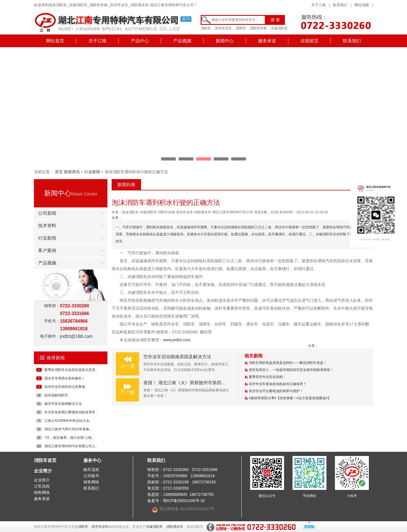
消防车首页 (45, 460)
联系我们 (340, 5)
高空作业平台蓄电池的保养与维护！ (276, 391)
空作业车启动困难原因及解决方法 (177, 357)
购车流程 (91, 470)
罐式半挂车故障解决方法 (63, 404)
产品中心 (140, 41)
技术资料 (47, 226)
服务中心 (92, 460)
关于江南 (319, 5)
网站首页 (55, 41)
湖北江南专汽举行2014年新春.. (68, 429)
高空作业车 (223, 28)
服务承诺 (267, 41)
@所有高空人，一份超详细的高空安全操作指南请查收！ (291, 370)
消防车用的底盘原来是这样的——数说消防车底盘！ (288, 363)
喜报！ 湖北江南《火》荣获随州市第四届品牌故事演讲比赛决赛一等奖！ (216, 383)
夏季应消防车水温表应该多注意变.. (71, 370)
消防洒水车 (175, 527)
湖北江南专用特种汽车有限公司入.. (71, 446)
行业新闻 (92, 172)
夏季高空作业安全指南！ (267, 377)
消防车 (206, 28)
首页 (59, 172)
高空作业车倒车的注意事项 (65, 387)
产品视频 (182, 41)
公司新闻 (47, 213)
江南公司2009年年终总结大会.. (68, 421)
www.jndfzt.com (177, 340)
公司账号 (91, 476)
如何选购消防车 (56, 395)
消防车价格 (258, 28)
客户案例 (47, 250)
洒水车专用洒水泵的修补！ (65, 378)
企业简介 (43, 471)
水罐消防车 (279, 28)
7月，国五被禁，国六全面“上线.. (69, 438)
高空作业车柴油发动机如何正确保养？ (278, 384)
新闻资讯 (72, 172)
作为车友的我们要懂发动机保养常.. (71, 412)
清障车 (241, 28)
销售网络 (42, 492)
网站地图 (362, 5)
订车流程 (42, 486)
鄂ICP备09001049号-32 (184, 501)
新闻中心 (225, 41)
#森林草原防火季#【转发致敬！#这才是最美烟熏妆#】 (290, 398)
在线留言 (309, 41)
